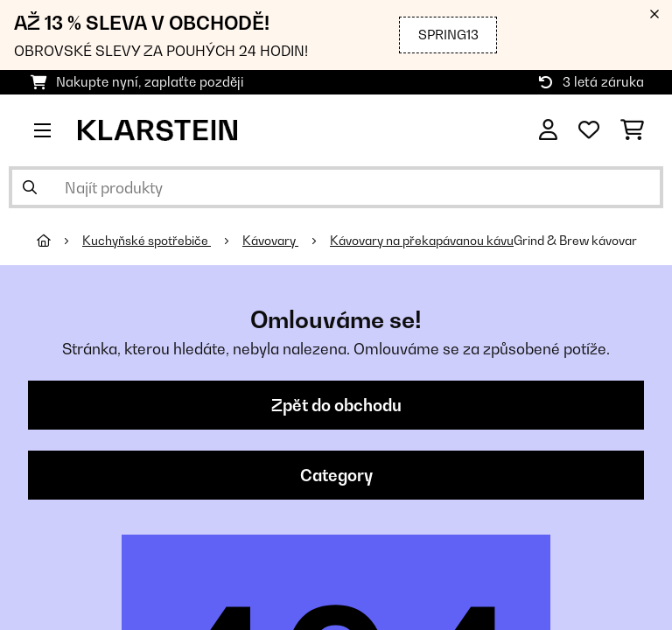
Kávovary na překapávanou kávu (422, 241)
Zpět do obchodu (336, 405)
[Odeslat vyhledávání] (30, 187)
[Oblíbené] (589, 130)
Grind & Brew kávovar (575, 241)
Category (336, 475)
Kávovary (270, 241)
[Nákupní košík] (632, 130)
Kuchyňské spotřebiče (147, 241)
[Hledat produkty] (336, 187)
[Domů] (59, 241)
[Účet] (548, 130)
